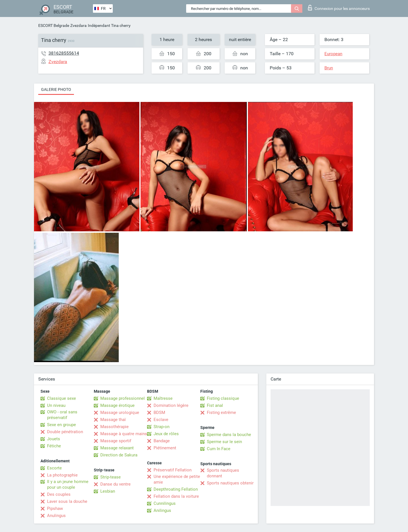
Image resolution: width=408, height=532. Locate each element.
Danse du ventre (115, 484)
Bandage (162, 441)
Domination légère (171, 405)
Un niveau (56, 405)
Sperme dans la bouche (229, 435)
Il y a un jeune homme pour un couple (68, 484)
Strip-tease (110, 477)
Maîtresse (163, 398)
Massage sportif (116, 441)
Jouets (54, 439)
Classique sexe (61, 398)
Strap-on (161, 427)
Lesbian (108, 491)
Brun (329, 68)
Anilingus (162, 510)
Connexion (339, 8)
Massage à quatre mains (124, 434)
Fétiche (54, 446)
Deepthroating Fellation (176, 489)
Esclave (161, 420)
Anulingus (56, 516)
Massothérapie (114, 427)
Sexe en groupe (61, 425)
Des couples (59, 494)
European (333, 54)
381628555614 (64, 53)
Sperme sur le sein (224, 442)
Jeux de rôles (166, 434)
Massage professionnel (123, 398)
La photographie (62, 475)
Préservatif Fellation (173, 470)
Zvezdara (78, 25)
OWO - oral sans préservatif (62, 415)
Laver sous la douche (67, 501)
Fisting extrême (221, 413)
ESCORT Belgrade (54, 25)
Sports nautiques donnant (223, 473)
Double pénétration (65, 432)
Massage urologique (120, 413)
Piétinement (165, 448)
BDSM (159, 413)
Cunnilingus (165, 503)
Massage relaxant (117, 448)
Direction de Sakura (119, 455)
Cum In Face (219, 449)
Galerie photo (56, 89)
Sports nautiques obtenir (230, 483)
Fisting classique (223, 398)
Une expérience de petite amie (177, 479)
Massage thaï (113, 420)
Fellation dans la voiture (176, 496)
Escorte (54, 468)
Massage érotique (117, 405)
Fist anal (215, 405)
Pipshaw (55, 509)
